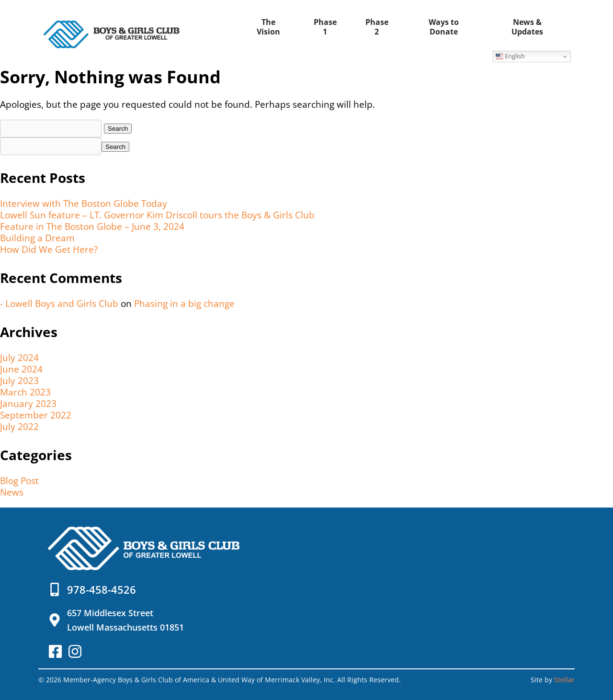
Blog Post (19, 481)
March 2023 (25, 392)
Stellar (564, 680)
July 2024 (19, 358)
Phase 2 (377, 27)
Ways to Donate (444, 27)
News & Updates (527, 27)
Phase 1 (325, 27)
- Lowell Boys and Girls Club (59, 304)
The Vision (268, 27)
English (510, 56)
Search (115, 147)
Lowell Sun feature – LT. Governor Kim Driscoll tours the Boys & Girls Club (157, 215)
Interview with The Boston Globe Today (84, 203)
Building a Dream (37, 238)
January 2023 (28, 404)
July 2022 (19, 427)
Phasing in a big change (184, 304)
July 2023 (19, 381)
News (12, 492)
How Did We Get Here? (49, 249)
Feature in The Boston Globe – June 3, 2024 (92, 226)
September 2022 (36, 415)
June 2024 (21, 369)
